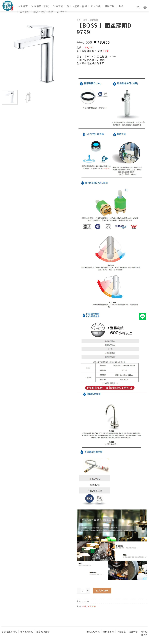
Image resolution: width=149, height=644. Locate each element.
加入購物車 (102, 590)
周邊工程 (110, 6)
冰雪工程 (58, 6)
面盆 (85, 20)
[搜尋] (138, 8)
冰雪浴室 (23, 6)
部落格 (62, 12)
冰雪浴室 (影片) (41, 6)
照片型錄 (96, 6)
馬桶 (121, 6)
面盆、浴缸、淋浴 (43, 12)
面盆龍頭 (94, 20)
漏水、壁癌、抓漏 (77, 6)
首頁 (79, 20)
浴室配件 (25, 12)
